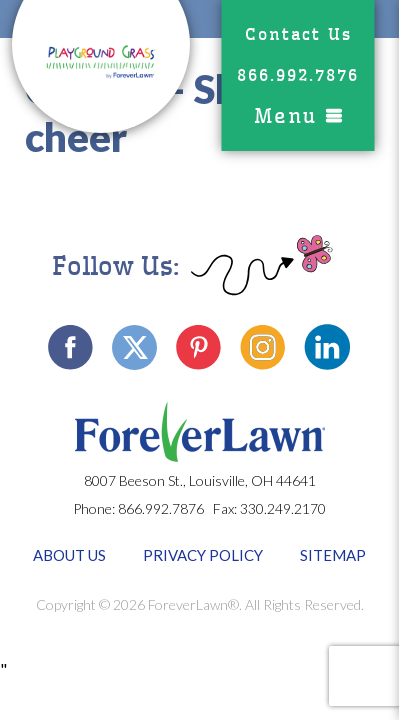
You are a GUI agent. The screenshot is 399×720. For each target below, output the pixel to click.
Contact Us (298, 34)
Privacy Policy (203, 555)
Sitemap (333, 555)
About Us (69, 555)
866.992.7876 (298, 75)
